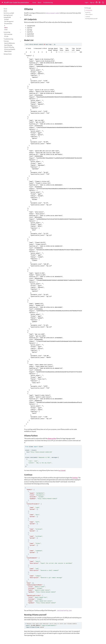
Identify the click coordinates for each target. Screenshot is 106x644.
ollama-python (52, 438)
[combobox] (103, 3)
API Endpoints (89, 10)
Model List (88, 12)
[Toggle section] (20, 17)
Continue (88, 16)
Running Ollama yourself (91, 18)
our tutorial (62, 470)
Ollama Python (89, 14)
